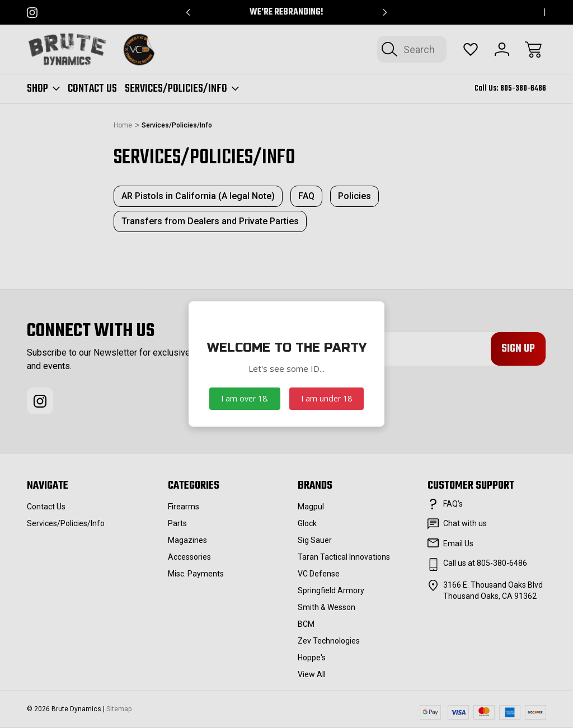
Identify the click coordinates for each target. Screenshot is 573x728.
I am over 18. (245, 398)
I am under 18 (327, 398)
